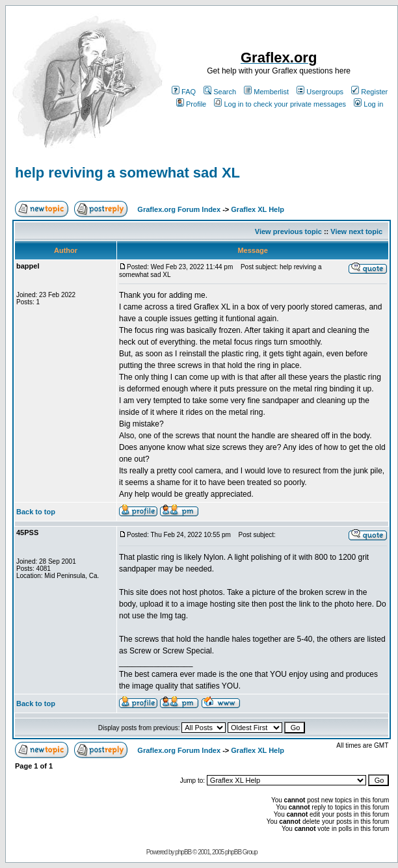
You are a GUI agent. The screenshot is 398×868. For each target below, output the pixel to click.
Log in (368, 104)
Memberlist (266, 92)
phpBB (183, 852)
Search (220, 92)
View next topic (356, 231)
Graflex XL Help (258, 209)
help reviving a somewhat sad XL (127, 173)
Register (369, 92)
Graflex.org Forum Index (179, 209)
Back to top (36, 512)
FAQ (184, 92)
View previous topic (288, 231)
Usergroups (320, 92)
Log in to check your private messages (280, 104)
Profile (191, 104)
